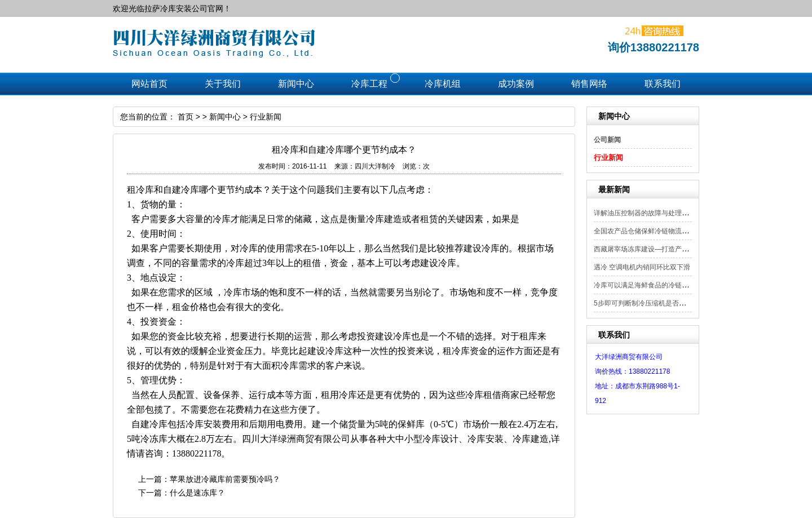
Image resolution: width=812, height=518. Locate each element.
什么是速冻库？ (197, 493)
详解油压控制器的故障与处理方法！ (648, 213)
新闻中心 (225, 117)
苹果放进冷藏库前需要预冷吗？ (225, 479)
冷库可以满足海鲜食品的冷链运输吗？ (651, 285)
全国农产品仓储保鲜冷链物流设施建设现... (657, 231)
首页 (186, 117)
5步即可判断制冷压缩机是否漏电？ (646, 303)
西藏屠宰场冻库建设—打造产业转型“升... (655, 249)
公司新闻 (607, 140)
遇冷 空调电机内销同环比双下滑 (642, 267)
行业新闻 (608, 158)
